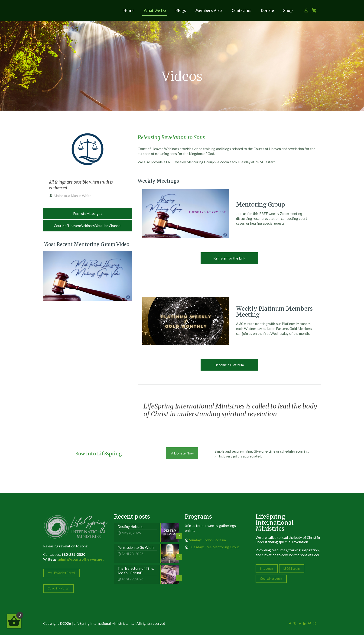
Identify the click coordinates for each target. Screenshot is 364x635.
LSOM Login (292, 569)
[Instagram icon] (314, 623)
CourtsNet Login (271, 579)
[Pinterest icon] (310, 623)
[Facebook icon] (290, 623)
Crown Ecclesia (207, 540)
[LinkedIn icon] (305, 623)
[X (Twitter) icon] (295, 623)
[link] (88, 276)
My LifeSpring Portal (61, 573)
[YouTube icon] (300, 623)
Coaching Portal (58, 588)
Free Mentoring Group (214, 547)
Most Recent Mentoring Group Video (86, 244)
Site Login (266, 569)
